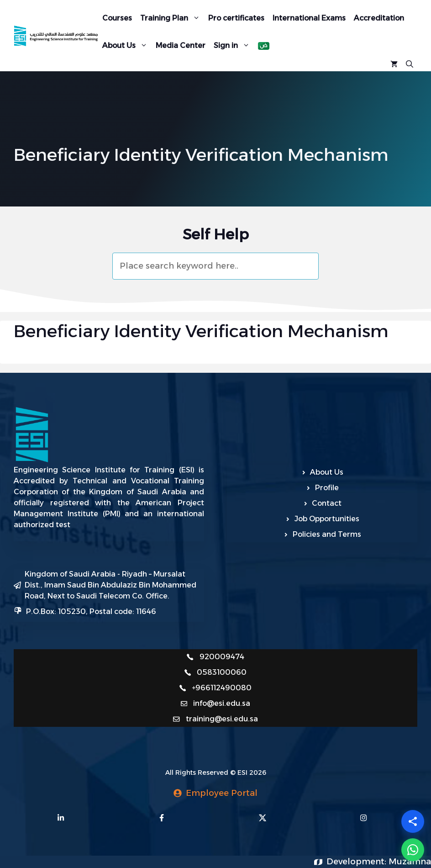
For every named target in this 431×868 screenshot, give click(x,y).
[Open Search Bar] (410, 63)
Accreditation (379, 18)
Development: (357, 862)
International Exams (309, 18)
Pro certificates (236, 18)
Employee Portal (222, 793)
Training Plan (172, 18)
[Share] (413, 821)
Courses (117, 18)
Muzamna (410, 862)
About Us (127, 45)
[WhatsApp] (413, 850)
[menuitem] (264, 46)
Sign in (234, 45)
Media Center (181, 45)
